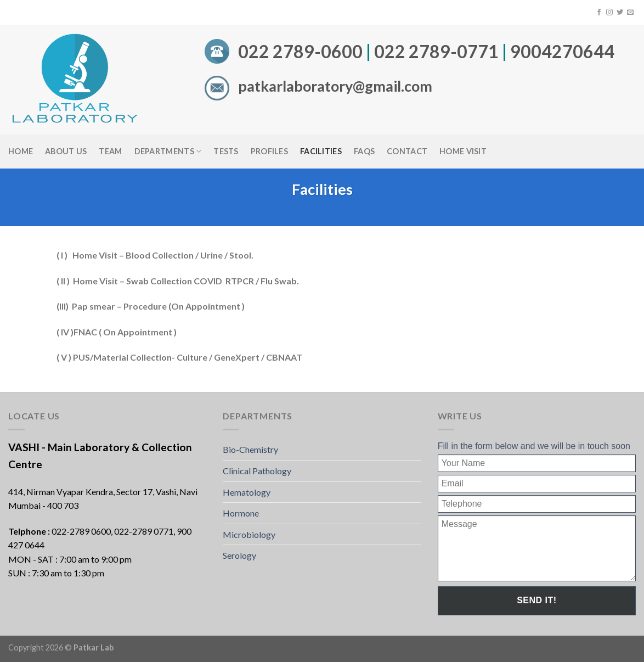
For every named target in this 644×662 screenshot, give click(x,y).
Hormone (241, 513)
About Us (66, 151)
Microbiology (249, 534)
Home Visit (463, 151)
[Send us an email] (630, 13)
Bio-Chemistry (250, 449)
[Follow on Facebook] (599, 13)
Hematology (247, 492)
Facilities (321, 151)
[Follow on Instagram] (609, 13)
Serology (239, 555)
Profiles (269, 151)
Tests (226, 151)
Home (21, 151)
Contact (407, 151)
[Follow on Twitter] (620, 13)
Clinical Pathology (257, 471)
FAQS (364, 151)
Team (110, 151)
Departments (168, 151)
